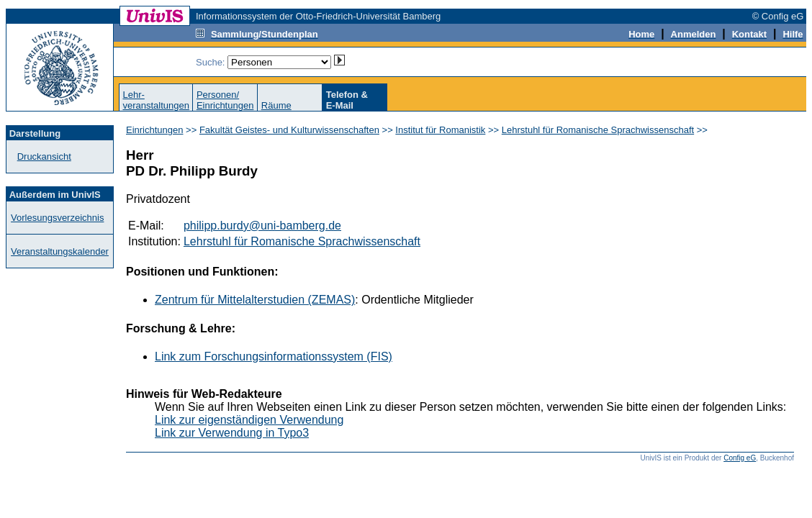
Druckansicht (44, 156)
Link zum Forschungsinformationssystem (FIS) (274, 356)
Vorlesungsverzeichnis (57, 218)
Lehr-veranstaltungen (156, 100)
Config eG (740, 458)
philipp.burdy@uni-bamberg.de (262, 226)
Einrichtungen (155, 130)
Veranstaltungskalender (60, 251)
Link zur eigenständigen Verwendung (249, 420)
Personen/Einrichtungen (225, 100)
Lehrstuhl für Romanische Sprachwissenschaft (598, 130)
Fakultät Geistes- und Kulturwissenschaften (289, 130)
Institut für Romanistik (440, 130)
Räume (276, 105)
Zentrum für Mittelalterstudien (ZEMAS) (255, 300)
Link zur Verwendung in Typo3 (232, 433)
